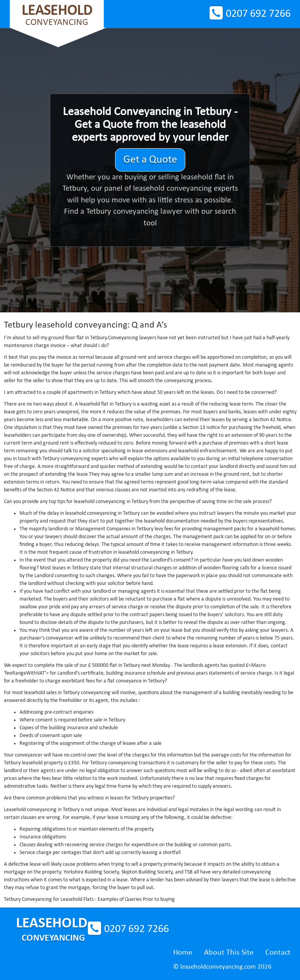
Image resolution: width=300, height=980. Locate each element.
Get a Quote (150, 160)
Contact (278, 953)
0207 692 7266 (258, 14)
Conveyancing (57, 15)
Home (183, 953)
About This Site (229, 953)
